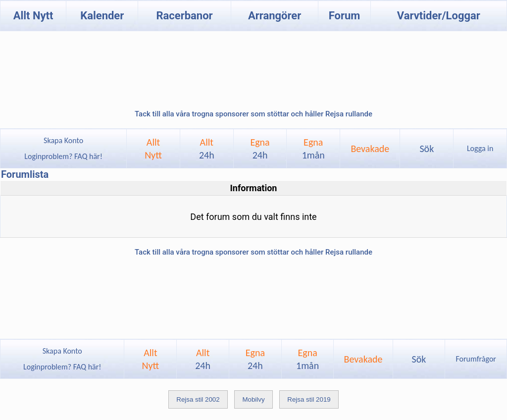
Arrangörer (275, 16)
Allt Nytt (33, 16)
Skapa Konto (63, 140)
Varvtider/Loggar (439, 16)
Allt (207, 149)
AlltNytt (153, 149)
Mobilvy (253, 399)
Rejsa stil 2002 (198, 399)
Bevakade (370, 149)
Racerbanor (184, 16)
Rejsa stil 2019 (309, 399)
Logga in (480, 148)
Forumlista (25, 174)
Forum (345, 16)
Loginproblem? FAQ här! (64, 156)
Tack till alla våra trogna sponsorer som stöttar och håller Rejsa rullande (253, 114)
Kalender (102, 16)
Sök (427, 149)
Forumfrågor (476, 359)
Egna (260, 149)
